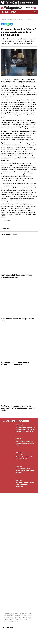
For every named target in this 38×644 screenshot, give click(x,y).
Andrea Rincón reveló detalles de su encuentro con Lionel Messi (15, 363)
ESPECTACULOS (20, 453)
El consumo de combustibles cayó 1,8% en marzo (17, 320)
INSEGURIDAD (19, 439)
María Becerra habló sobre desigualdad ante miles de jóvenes (17, 276)
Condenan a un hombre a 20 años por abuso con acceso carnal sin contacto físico (25, 429)
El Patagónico (5, 20)
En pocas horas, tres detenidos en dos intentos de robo (25, 471)
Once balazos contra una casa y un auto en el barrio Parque (25, 443)
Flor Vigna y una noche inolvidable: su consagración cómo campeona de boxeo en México (18, 408)
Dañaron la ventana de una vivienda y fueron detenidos (25, 484)
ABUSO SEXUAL (19, 425)
